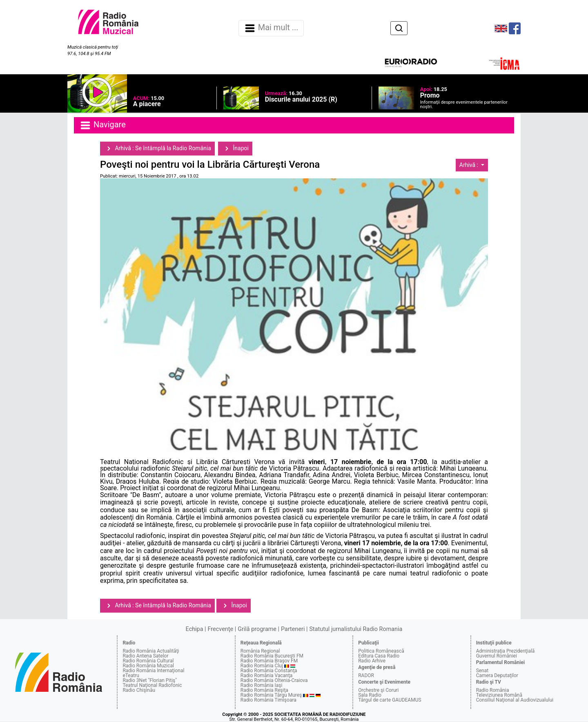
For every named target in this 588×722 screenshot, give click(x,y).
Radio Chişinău (139, 690)
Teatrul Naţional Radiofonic (152, 685)
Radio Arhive (372, 661)
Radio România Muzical (148, 666)
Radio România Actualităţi (151, 651)
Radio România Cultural (148, 661)
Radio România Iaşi (262, 685)
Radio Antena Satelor (145, 656)
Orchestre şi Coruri (378, 690)
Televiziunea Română (499, 695)
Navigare (102, 125)
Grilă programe (257, 629)
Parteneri (293, 629)
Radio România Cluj (262, 666)
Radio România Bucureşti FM (272, 656)
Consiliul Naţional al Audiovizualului (515, 700)
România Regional (260, 651)
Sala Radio (370, 695)
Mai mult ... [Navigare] (271, 28)
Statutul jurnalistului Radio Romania (356, 629)
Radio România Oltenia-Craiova (274, 680)
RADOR (366, 675)
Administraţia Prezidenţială (506, 651)
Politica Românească (381, 651)
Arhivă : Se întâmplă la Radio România (157, 149)
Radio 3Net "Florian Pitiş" (150, 680)
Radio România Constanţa (269, 671)
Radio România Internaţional (153, 671)
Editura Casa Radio (379, 656)
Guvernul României (497, 656)
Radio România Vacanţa (267, 675)
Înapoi (235, 149)
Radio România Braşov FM (269, 661)
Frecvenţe (220, 629)
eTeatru (131, 675)
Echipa (195, 629)
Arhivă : (470, 165)
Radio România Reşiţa (264, 690)
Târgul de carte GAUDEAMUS (390, 700)
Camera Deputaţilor (497, 675)
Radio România (493, 690)
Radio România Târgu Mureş (271, 695)
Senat (482, 671)
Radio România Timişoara (268, 700)
